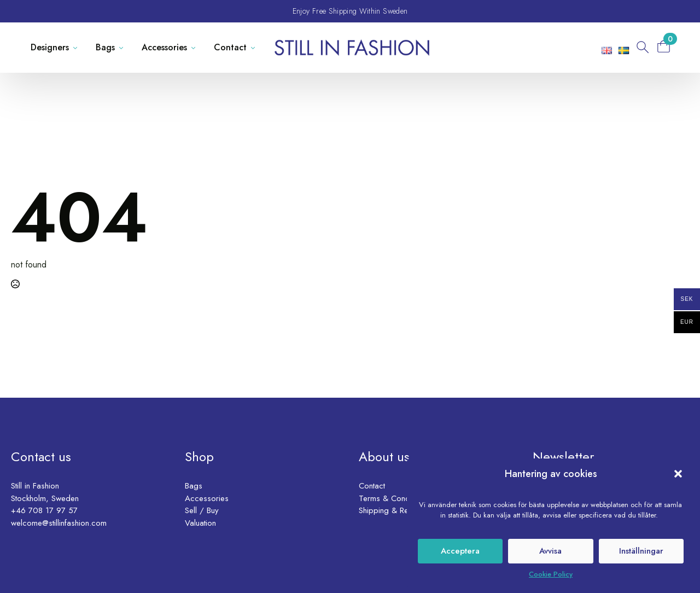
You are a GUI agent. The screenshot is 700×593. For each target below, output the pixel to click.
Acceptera (460, 551)
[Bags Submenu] (123, 48)
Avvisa (550, 551)
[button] (678, 474)
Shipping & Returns (392, 510)
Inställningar (641, 551)
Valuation (200, 523)
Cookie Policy (551, 574)
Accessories (164, 47)
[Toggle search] (641, 48)
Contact (230, 47)
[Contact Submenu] (255, 48)
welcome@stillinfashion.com (59, 523)
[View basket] (667, 46)
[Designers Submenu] (77, 48)
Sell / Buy (202, 510)
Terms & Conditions (393, 498)
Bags (105, 47)
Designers (50, 47)
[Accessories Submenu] (196, 48)
